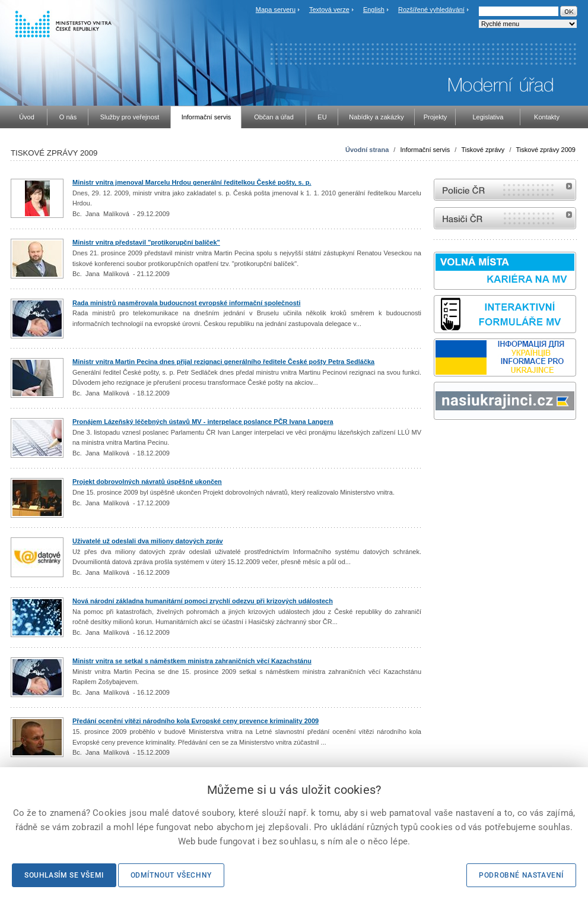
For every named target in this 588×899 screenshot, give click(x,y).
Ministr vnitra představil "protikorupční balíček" (146, 242)
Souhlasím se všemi (64, 875)
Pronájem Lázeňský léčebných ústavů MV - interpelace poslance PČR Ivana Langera (203, 422)
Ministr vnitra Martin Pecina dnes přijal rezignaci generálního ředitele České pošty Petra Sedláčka (223, 362)
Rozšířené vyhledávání (431, 10)
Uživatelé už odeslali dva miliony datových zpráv (148, 541)
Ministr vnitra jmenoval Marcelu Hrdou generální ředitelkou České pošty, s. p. (192, 182)
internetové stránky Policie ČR (505, 190)
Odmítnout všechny (171, 875)
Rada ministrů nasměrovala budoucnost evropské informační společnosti (186, 303)
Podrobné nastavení (521, 875)
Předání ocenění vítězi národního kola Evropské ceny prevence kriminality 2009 (196, 721)
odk (440, 442)
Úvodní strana (367, 150)
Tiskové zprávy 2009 (546, 150)
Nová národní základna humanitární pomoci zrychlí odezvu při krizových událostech (203, 601)
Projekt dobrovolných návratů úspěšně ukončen (147, 482)
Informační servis (425, 150)
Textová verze (329, 10)
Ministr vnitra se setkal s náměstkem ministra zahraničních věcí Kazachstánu (192, 661)
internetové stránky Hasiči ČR (505, 218)
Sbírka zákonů (436, 442)
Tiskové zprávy (483, 150)
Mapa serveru (276, 10)
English (374, 10)
